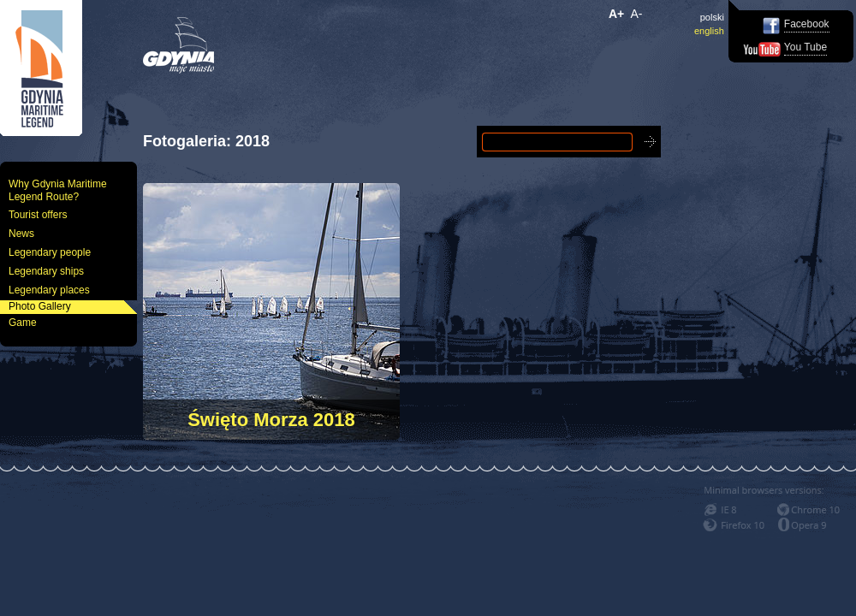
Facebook (807, 24)
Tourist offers (38, 215)
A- (637, 14)
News (21, 234)
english (709, 31)
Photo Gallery (40, 306)
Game (23, 323)
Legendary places (49, 290)
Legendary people (50, 252)
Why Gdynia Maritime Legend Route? (58, 190)
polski (712, 17)
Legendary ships (46, 271)
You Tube (805, 47)
